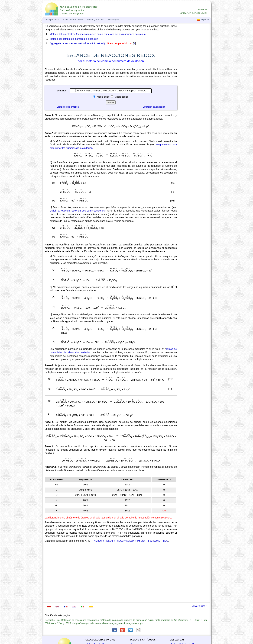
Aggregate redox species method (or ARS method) (77, 43)
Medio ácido (103, 97)
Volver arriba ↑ (200, 606)
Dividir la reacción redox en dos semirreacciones (77, 211)
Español (203, 20)
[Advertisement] (194, 122)
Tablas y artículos (95, 20)
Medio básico (121, 97)
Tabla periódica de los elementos (79, 7)
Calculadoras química (72, 10)
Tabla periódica (52, 20)
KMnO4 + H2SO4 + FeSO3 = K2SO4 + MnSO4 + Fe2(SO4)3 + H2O (131, 541)
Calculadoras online (73, 20)
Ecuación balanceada (154, 107)
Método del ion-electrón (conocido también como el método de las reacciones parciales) (98, 34)
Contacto (202, 9)
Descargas (113, 20)
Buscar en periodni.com (193, 13)
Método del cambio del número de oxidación (74, 39)
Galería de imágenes (72, 14)
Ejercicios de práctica (68, 107)
